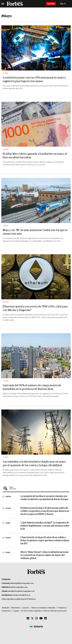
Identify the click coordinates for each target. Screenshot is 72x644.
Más (39, 488)
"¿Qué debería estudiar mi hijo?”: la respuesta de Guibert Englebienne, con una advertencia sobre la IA (45, 526)
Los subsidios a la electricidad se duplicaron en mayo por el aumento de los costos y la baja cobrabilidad (34, 464)
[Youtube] (41, 618)
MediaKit (6, 608)
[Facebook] (28, 618)
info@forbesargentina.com (18, 587)
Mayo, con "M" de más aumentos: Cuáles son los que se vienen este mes (35, 232)
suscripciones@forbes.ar (21, 595)
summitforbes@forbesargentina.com (21, 591)
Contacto (26, 608)
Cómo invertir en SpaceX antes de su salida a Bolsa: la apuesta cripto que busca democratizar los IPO (45, 541)
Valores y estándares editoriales (43, 608)
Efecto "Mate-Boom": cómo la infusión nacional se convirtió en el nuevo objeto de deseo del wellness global (44, 555)
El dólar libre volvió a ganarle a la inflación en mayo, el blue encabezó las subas (35, 156)
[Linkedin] (46, 618)
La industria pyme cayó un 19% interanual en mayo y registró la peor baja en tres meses (34, 79)
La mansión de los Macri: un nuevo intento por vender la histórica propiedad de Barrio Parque (44, 498)
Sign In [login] (63, 4)
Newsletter (16, 608)
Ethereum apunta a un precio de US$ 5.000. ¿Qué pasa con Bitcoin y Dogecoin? (35, 308)
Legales (16, 611)
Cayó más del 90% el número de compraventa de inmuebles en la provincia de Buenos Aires (32, 387)
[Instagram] (37, 618)
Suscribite (51, 4)
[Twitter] (32, 618)
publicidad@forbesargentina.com (21, 583)
